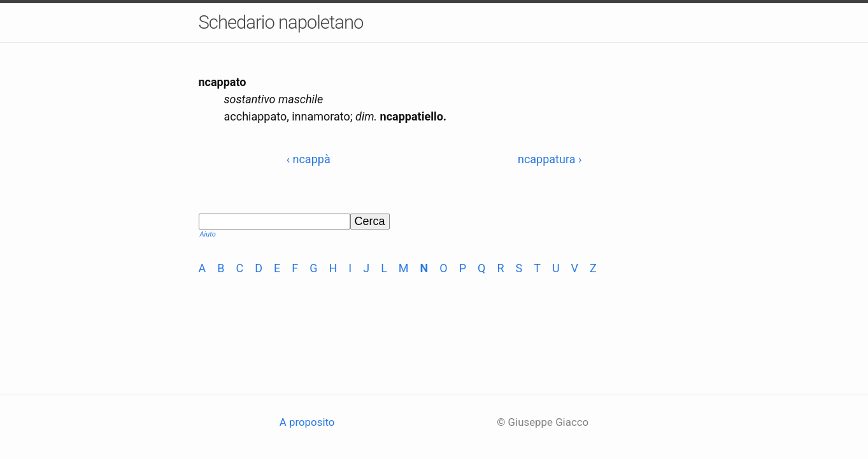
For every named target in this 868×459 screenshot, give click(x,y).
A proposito (307, 422)
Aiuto (208, 234)
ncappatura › (550, 159)
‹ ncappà (309, 159)
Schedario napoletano (281, 22)
